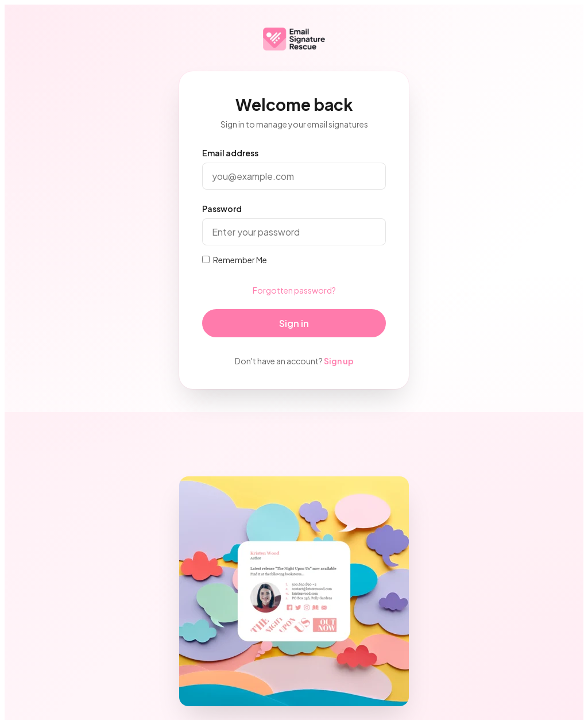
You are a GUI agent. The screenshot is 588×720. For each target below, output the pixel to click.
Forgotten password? (294, 290)
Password (222, 209)
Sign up (339, 361)
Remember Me (235, 260)
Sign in (294, 323)
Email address (230, 153)
